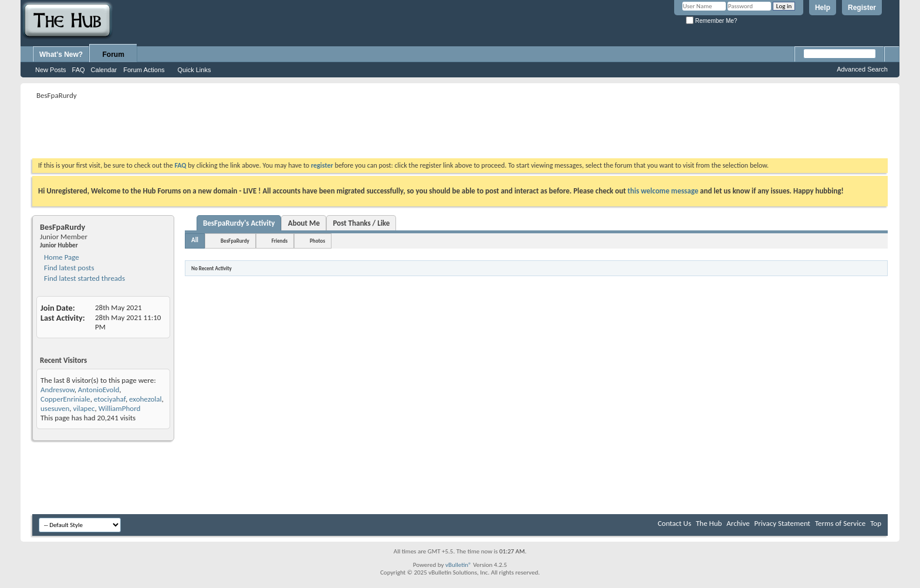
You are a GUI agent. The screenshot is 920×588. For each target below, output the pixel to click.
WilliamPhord (120, 408)
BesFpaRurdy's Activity (239, 223)
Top (876, 523)
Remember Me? (711, 21)
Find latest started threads (84, 278)
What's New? (61, 55)
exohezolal (145, 399)
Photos (317, 241)
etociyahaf (110, 399)
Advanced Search (862, 69)
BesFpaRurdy (235, 241)
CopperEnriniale (65, 399)
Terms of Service (840, 523)
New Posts (51, 70)
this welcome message (663, 191)
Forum (114, 55)
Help (823, 8)
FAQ (79, 70)
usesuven (55, 408)
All (195, 240)
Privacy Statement (782, 523)
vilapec (84, 408)
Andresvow (58, 390)
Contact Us (674, 523)
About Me (304, 223)
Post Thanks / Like (361, 223)
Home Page (61, 257)
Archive (738, 523)
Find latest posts (68, 268)
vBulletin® (459, 565)
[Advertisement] (246, 129)
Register (862, 8)
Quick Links (195, 70)
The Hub (709, 523)
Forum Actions (144, 70)
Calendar (104, 70)
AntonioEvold (99, 390)
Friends (280, 241)
